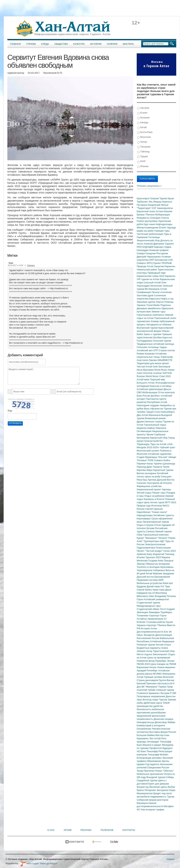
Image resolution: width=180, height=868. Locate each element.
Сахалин (142, 483)
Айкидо (172, 457)
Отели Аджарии (163, 525)
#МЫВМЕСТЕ (165, 360)
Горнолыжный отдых (155, 425)
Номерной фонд (146, 661)
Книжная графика (159, 250)
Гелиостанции (163, 548)
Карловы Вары (145, 470)
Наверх (170, 859)
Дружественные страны (150, 422)
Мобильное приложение (150, 774)
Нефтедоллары (164, 224)
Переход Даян (145, 467)
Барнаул (159, 247)
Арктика (152, 480)
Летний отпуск (163, 645)
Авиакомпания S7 (157, 619)
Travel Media (153, 305)
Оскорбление (144, 729)
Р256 (151, 460)
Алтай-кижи (143, 379)
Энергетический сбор (149, 240)
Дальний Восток (166, 480)
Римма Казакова (146, 354)
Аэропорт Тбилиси (157, 625)
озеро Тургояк (160, 700)
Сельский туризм (162, 341)
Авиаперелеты (165, 208)
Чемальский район (147, 270)
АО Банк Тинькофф (148, 751)
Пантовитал (153, 399)
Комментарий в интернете (151, 725)
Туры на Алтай (159, 444)
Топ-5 (163, 609)
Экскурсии (149, 635)
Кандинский (154, 205)
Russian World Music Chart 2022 (154, 376)
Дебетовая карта (153, 703)
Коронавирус (144, 519)
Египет (142, 113)
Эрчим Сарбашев (156, 434)
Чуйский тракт (168, 447)
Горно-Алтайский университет (153, 599)
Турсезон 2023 (154, 557)
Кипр (161, 561)
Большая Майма (146, 735)
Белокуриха (143, 438)
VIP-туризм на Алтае (148, 279)
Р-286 (173, 693)
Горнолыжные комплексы (151, 315)
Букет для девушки (159, 784)
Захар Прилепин (146, 771)
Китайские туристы (164, 515)
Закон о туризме (153, 334)
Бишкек (168, 211)
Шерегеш (142, 428)
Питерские (150, 790)
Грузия (169, 622)
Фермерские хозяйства (149, 486)
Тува (167, 586)
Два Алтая (143, 415)
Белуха (141, 509)
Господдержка (145, 341)
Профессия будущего (161, 748)
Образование (154, 761)
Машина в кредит (152, 745)
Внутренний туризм (148, 328)
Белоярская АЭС (164, 260)
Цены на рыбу (153, 476)
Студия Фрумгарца (147, 457)
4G (139, 810)
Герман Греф (166, 687)
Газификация (144, 292)
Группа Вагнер (166, 680)
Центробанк (151, 221)
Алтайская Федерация (162, 641)
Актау (150, 651)
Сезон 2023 (169, 551)
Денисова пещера (163, 719)
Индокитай (159, 554)
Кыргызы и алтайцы (161, 386)
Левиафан (154, 612)
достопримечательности (150, 806)
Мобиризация (163, 215)
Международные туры (149, 606)
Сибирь (170, 777)
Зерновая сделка (146, 302)
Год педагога (153, 764)
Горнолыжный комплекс (156, 535)
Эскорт (171, 661)
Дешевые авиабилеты (149, 308)
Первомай (143, 580)
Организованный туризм (156, 522)
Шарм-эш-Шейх (146, 231)
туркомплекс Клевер (148, 321)
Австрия (143, 108)
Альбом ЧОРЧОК (163, 373)
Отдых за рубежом (155, 496)
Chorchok (148, 373)
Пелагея (163, 538)
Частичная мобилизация (150, 234)
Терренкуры (144, 444)
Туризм (31, 44)
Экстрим (165, 693)
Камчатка (161, 428)
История (96, 44)
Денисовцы (161, 722)
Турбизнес (143, 202)
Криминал (154, 693)
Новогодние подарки (148, 405)
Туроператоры (151, 541)
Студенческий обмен (148, 609)
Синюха (151, 531)
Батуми (151, 528)
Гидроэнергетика (146, 548)
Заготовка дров (145, 295)
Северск (142, 263)
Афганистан (157, 409)
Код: (10, 411)
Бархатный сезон (146, 211)
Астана (160, 211)
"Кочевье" (142, 460)
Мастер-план (162, 735)
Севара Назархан (147, 253)
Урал (140, 700)
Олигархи (156, 218)
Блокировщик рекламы (149, 758)
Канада (143, 123)
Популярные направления (151, 696)
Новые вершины (166, 667)
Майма (171, 722)
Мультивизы (167, 567)
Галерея (112, 44)
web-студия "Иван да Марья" (39, 863)
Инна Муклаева (146, 370)
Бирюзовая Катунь (147, 667)
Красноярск (143, 198)
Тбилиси (150, 215)
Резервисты (143, 218)
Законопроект (160, 654)
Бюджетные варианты (149, 648)
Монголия (144, 137)
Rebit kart (168, 583)
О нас (51, 830)
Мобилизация (150, 392)
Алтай (163, 289)
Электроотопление (155, 544)
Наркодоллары (145, 515)
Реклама (86, 830)
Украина (141, 625)
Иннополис (157, 286)
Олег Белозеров (161, 367)
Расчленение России (148, 638)
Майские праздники (163, 573)
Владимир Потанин (165, 596)
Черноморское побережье (151, 570)
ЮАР (141, 161)
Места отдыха (145, 654)
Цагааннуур (169, 464)
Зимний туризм (163, 531)
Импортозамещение (148, 228)
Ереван (141, 215)
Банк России (144, 396)
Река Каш (142, 480)
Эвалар (141, 564)
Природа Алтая (145, 266)
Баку (150, 554)
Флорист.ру (143, 787)
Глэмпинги (143, 693)
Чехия (166, 467)
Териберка (166, 612)
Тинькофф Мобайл (158, 755)
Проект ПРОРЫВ (162, 263)
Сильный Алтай (152, 282)
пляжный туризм (165, 690)
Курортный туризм (163, 470)
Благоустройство (154, 441)
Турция (143, 157)
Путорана (142, 205)
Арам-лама (159, 590)
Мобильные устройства (150, 583)
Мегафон (169, 806)
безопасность (144, 709)
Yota (143, 810)
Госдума (153, 561)
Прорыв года (144, 506)
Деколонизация (164, 635)
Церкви (141, 764)
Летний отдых (144, 493)
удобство (158, 706)
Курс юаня (150, 224)
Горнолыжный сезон (165, 318)
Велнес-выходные (147, 473)
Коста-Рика (145, 132)
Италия (141, 557)
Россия (165, 767)
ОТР (156, 350)
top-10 (152, 593)
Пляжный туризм (146, 645)
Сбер (140, 535)
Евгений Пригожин (147, 683)
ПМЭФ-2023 (144, 664)
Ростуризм (162, 253)
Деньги (167, 389)
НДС (162, 541)
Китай (142, 127)
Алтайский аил (145, 350)
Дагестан (170, 696)
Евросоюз (155, 299)
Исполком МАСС (160, 506)
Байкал (152, 428)
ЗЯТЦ (150, 263)
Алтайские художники (160, 454)
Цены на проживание (159, 658)
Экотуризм (163, 790)
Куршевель (143, 738)
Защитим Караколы (165, 266)
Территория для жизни (149, 363)
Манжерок (143, 803)
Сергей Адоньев (154, 509)
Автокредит (153, 742)
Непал (142, 142)
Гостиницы (154, 237)
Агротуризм (153, 483)
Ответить (31, 265)
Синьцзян (166, 476)
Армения (142, 554)
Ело (166, 632)
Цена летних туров (154, 502)
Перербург (161, 661)
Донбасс (156, 396)
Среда (45, 44)
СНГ (154, 208)
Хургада (171, 228)
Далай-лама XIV (156, 586)
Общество (61, 44)
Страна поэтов (167, 350)
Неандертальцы (146, 722)
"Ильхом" (163, 457)
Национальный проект (149, 489)
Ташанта (158, 467)
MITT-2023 (171, 502)
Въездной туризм (156, 777)
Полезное (107, 830)
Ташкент (169, 244)
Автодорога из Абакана (159, 325)
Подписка (165, 305)
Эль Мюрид (155, 202)
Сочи (158, 412)
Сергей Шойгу (145, 590)
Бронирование (162, 577)
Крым (171, 198)
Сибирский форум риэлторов (153, 800)
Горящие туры (162, 231)
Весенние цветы (159, 787)
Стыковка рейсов (156, 622)
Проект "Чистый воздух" (150, 551)
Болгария (155, 567)
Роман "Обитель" (164, 771)
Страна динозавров (148, 680)
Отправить (15, 423)
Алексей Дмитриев (154, 244)
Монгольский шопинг (148, 451)
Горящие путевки (153, 677)
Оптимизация (144, 431)
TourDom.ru (143, 567)
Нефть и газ (167, 299)
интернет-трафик (155, 810)
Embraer (141, 622)
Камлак (152, 803)
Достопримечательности (150, 632)
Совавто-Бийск (162, 460)
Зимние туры (158, 312)
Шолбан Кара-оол (163, 337)
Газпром (155, 198)
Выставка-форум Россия (163, 732)
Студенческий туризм (148, 603)
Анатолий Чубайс (146, 690)
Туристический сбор (164, 651)
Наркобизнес (144, 512)
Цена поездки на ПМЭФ (163, 664)
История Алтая (149, 628)
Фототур (147, 700)
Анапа (164, 648)
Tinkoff (166, 703)
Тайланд (143, 152)
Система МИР (156, 580)
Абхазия (141, 651)
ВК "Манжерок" (150, 687)
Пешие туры (159, 493)
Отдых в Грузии (145, 525)
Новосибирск (168, 412)
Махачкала (155, 415)
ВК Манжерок (152, 289)
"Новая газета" (159, 512)
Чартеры (166, 489)
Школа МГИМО (154, 674)
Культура (79, 44)
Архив (67, 830)
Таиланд (169, 554)
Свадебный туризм (147, 780)
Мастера (128, 44)
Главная (15, 44)
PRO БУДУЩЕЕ (146, 247)
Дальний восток (146, 577)
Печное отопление (162, 292)
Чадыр (163, 347)
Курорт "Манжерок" (147, 538)
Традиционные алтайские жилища (155, 344)
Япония (143, 166)
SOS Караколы (167, 276)
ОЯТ (152, 260)
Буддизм (142, 586)
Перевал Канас (145, 464)
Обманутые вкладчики (158, 564)
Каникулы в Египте (154, 499)
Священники (154, 767)
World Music (161, 370)
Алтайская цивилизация (150, 389)
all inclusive (166, 483)
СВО (139, 392)
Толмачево (143, 616)
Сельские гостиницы (148, 347)
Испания (143, 118)
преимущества (145, 706)
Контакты (129, 830)
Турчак (171, 797)
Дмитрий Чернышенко (149, 257)
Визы (147, 409)
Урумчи (158, 464)
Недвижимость (159, 797)
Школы (165, 761)
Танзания (144, 147)
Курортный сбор (159, 438)
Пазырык (169, 561)
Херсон (160, 302)
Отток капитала (166, 392)
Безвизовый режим (155, 418)
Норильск (167, 202)
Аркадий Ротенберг (147, 670)
